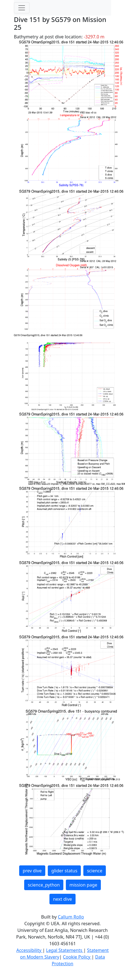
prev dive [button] (32, 871)
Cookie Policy (77, 957)
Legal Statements (65, 950)
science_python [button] (44, 885)
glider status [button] (64, 871)
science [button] (95, 871)
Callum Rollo (71, 917)
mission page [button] (83, 885)
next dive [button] (62, 899)
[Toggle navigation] (22, 8)
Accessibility (29, 950)
